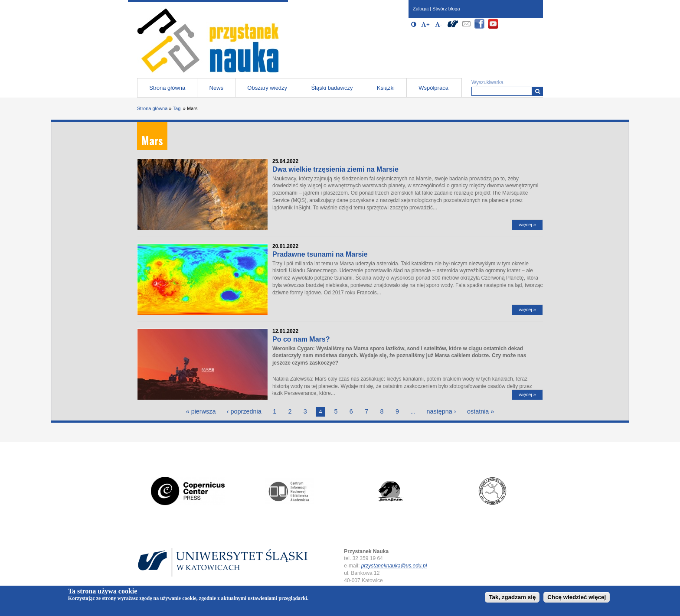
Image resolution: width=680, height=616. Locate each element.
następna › (441, 411)
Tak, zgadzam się (512, 598)
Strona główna (167, 88)
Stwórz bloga (446, 9)
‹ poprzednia (244, 411)
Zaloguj (421, 9)
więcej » (527, 225)
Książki (386, 88)
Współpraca (433, 88)
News (217, 88)
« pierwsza (201, 411)
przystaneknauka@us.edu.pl (394, 566)
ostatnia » (481, 411)
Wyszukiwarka (487, 82)
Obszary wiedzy (267, 88)
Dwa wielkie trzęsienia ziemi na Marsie (335, 169)
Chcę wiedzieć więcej (577, 598)
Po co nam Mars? (301, 339)
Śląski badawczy (332, 88)
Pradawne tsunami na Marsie (320, 254)
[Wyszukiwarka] (538, 91)
